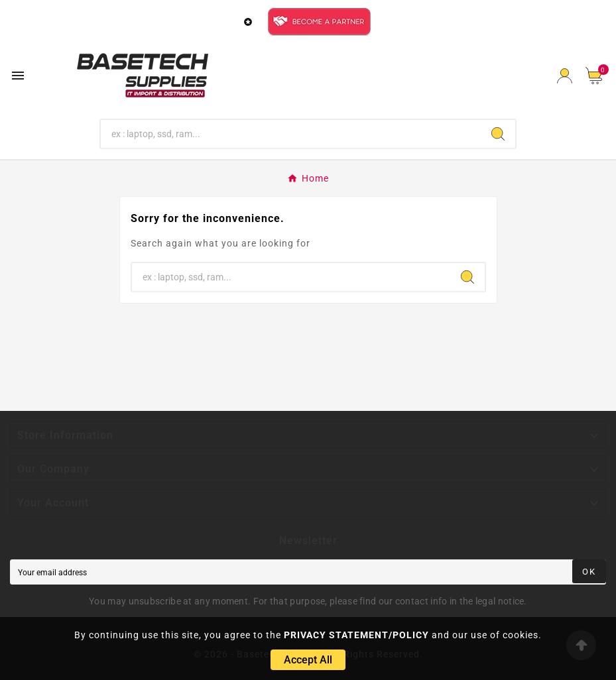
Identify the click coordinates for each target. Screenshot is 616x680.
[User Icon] (565, 76)
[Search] (291, 134)
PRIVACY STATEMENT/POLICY (356, 635)
